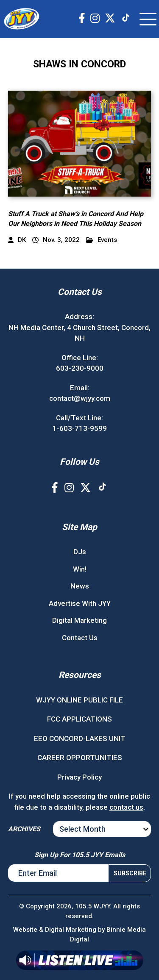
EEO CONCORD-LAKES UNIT (80, 738)
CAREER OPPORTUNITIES (80, 758)
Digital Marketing (79, 620)
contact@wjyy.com (80, 398)
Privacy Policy (79, 777)
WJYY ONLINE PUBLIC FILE (79, 700)
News (80, 586)
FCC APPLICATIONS (79, 719)
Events (102, 240)
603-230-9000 (80, 368)
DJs (80, 552)
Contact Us (80, 638)
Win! (80, 569)
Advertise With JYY (80, 603)
